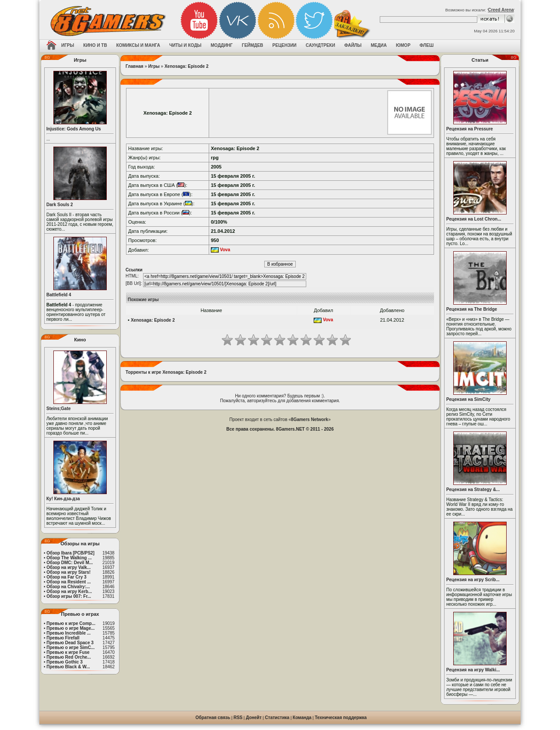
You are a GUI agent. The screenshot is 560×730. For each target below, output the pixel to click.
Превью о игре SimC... (70, 648)
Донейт (254, 718)
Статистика (277, 718)
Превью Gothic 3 (64, 662)
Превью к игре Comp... (71, 623)
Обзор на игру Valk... (68, 567)
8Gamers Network (310, 419)
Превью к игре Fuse (68, 652)
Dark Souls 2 (60, 205)
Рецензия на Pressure (470, 129)
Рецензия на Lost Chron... (474, 219)
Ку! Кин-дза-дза (63, 499)
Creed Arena (501, 10)
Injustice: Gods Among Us (74, 129)
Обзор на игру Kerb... (69, 591)
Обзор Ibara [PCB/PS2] (70, 553)
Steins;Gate (59, 409)
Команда (302, 718)
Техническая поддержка (341, 718)
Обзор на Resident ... (68, 582)
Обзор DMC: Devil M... (70, 563)
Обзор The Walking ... (69, 558)
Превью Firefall (63, 638)
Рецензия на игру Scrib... (473, 580)
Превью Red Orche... (68, 657)
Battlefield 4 (59, 295)
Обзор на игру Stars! (68, 572)
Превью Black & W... (68, 667)
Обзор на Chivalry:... (68, 587)
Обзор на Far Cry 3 (66, 577)
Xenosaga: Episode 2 (187, 66)
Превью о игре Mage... (70, 628)
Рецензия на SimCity (468, 399)
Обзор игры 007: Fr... (69, 596)
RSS (238, 718)
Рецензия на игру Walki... (473, 670)
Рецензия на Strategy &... (473, 490)
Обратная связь (213, 718)
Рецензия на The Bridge (472, 309)
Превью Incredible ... (68, 633)
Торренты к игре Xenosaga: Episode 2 (166, 372)
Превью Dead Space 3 (70, 643)
